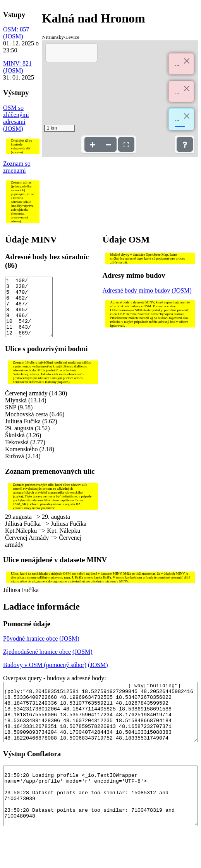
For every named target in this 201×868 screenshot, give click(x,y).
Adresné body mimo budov (137, 290)
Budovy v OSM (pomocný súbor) (45, 677)
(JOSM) (13, 36)
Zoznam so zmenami (17, 167)
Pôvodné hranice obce (30, 650)
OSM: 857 (16, 29)
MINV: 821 (17, 63)
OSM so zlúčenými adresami (16, 115)
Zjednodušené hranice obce (37, 663)
